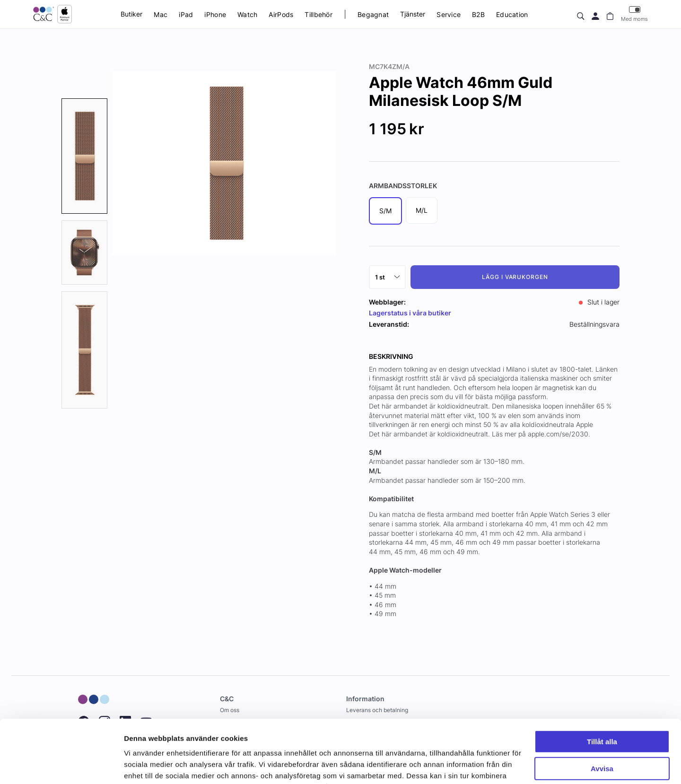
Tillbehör (319, 14)
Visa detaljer (145, 765)
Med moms (634, 14)
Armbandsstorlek (403, 186)
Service (449, 14)
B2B (478, 14)
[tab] (84, 156)
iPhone (215, 14)
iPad (186, 14)
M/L (422, 210)
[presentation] (84, 156)
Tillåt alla (602, 683)
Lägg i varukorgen (515, 277)
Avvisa (602, 709)
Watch (247, 14)
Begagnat (373, 14)
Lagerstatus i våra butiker (410, 313)
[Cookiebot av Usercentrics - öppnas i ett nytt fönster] (61, 766)
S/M (385, 211)
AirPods (281, 14)
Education (512, 14)
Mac (161, 14)
